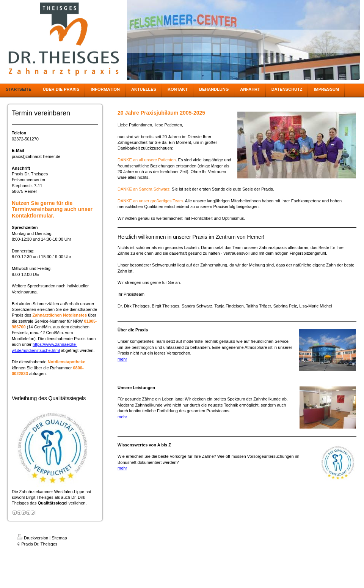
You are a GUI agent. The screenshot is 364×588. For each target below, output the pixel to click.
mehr (122, 359)
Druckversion (33, 538)
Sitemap (59, 538)
